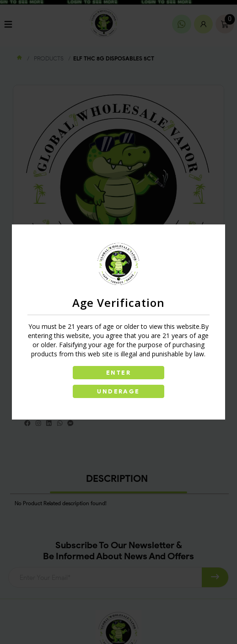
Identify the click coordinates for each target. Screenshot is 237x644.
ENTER (118, 373)
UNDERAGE (118, 391)
